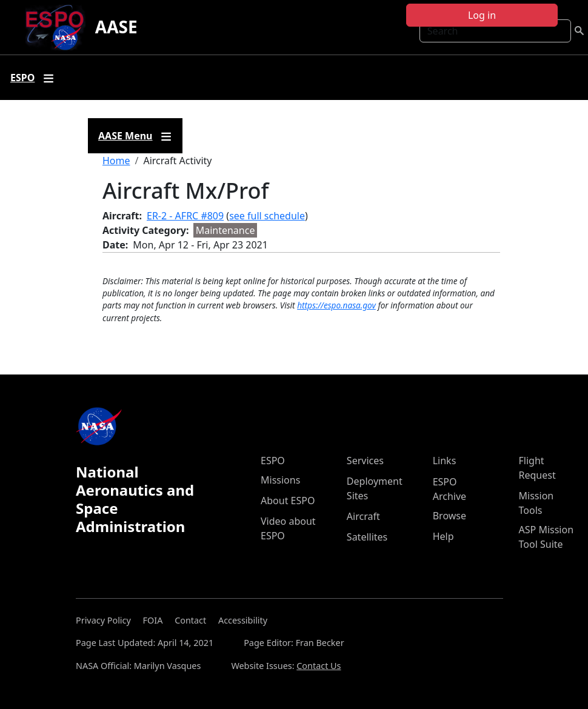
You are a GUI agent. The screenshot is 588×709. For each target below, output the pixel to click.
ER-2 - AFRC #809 (185, 216)
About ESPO (288, 501)
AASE (116, 27)
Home (116, 161)
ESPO (273, 461)
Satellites (367, 537)
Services (365, 461)
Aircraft (363, 516)
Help (443, 536)
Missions (280, 480)
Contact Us (319, 666)
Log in (482, 15)
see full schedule (267, 216)
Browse (449, 516)
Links (445, 461)
